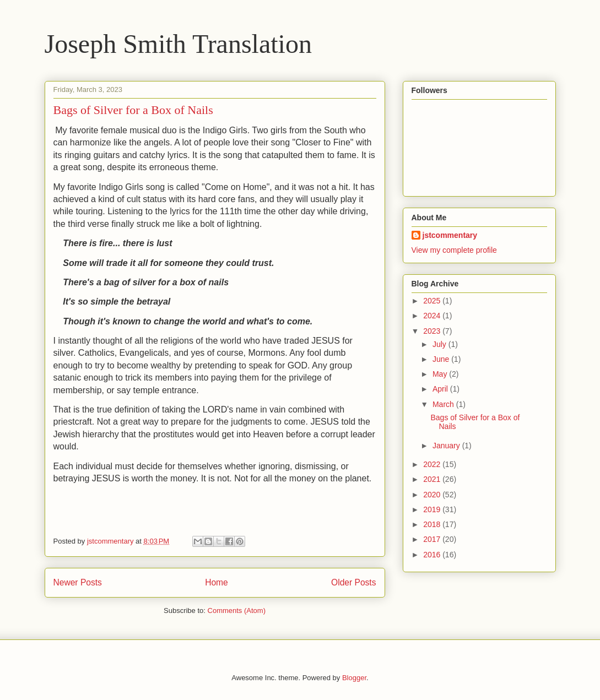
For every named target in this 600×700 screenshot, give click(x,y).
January (447, 446)
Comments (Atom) (237, 611)
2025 (433, 301)
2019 (433, 509)
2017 (433, 539)
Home (217, 582)
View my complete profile (454, 250)
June (442, 359)
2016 (433, 555)
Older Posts (353, 582)
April (441, 389)
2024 (433, 316)
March (444, 404)
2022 (433, 464)
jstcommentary (450, 235)
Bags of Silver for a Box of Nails (133, 110)
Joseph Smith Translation (178, 44)
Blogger (354, 678)
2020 (433, 495)
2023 (433, 331)
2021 (433, 479)
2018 (433, 524)
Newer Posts (78, 582)
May (441, 374)
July (440, 344)
